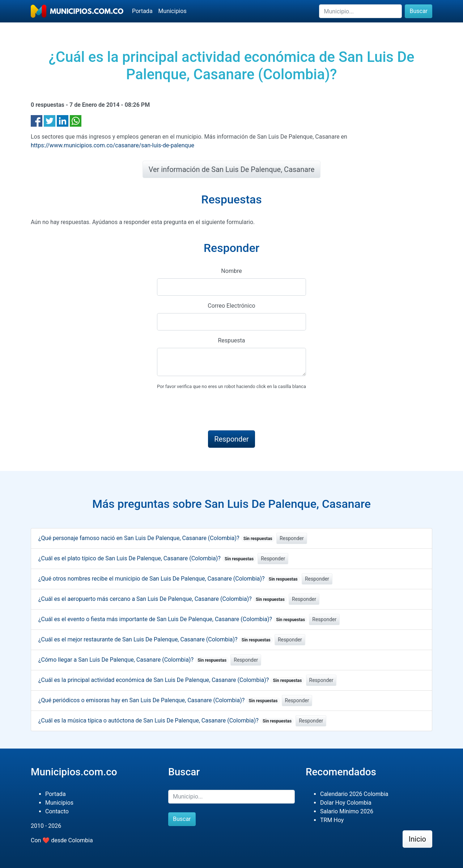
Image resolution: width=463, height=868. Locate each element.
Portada (142, 11)
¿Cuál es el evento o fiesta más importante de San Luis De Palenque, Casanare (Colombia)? (173, 619)
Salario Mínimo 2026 (347, 811)
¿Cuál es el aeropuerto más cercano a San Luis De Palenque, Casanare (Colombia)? (163, 599)
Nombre (231, 271)
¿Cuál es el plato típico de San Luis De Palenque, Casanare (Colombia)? (147, 558)
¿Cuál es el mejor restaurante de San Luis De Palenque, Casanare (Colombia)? (156, 639)
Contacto (57, 811)
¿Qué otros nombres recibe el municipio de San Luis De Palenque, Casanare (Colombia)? (169, 579)
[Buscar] (360, 11)
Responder (292, 538)
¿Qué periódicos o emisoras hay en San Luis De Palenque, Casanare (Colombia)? (159, 700)
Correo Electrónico (231, 306)
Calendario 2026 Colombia (354, 794)
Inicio (417, 839)
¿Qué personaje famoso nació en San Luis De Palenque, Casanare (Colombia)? (157, 538)
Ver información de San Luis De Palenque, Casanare (232, 169)
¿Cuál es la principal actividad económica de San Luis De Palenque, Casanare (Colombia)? (171, 680)
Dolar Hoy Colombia (346, 803)
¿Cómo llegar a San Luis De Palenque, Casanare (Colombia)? (134, 660)
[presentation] (212, 410)
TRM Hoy (332, 820)
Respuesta (231, 340)
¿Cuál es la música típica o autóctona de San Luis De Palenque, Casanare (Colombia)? (166, 720)
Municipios (173, 11)
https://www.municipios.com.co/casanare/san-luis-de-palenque (112, 145)
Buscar (419, 11)
